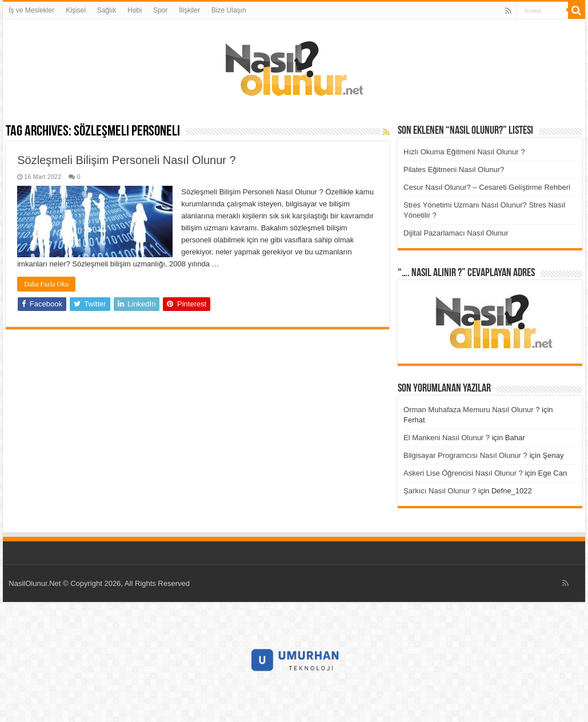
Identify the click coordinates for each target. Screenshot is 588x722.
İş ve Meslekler (31, 10)
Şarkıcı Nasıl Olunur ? (440, 491)
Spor (160, 10)
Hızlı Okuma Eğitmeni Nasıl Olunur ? (464, 152)
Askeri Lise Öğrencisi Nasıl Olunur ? (463, 473)
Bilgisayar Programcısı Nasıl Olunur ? (465, 455)
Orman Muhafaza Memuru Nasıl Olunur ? (471, 410)
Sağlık (107, 10)
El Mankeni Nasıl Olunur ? (447, 438)
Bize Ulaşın (229, 10)
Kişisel (76, 10)
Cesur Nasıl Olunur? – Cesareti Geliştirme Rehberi (487, 187)
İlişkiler (189, 10)
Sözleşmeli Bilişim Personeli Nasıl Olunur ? (126, 160)
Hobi (135, 10)
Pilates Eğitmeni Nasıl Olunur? (454, 169)
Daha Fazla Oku (46, 284)
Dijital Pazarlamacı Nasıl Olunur (456, 233)
